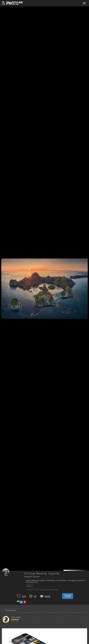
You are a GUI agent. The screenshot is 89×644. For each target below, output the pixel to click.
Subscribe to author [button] (68, 596)
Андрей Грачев (32, 577)
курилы (29, 586)
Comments (10, 610)
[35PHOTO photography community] (12, 3)
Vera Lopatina (16, 617)
